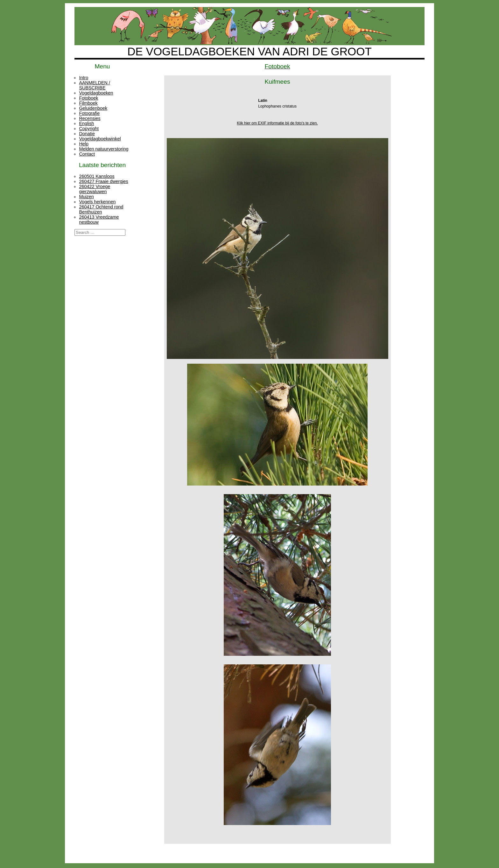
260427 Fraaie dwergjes (103, 181)
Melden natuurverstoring (104, 149)
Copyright (89, 129)
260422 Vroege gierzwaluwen (95, 189)
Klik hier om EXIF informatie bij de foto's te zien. (277, 123)
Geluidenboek (93, 108)
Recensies (90, 118)
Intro (84, 78)
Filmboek (88, 103)
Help (84, 144)
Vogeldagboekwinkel (100, 139)
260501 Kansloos (97, 176)
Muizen (86, 197)
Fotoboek (88, 98)
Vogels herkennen (97, 202)
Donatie (87, 134)
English (86, 123)
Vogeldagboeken (96, 93)
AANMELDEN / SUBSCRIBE (95, 85)
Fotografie (89, 113)
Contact (87, 154)
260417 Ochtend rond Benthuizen (101, 209)
